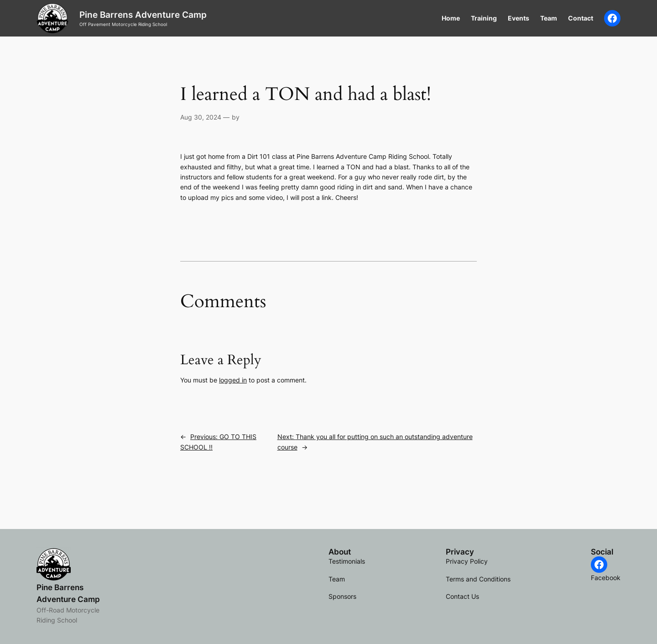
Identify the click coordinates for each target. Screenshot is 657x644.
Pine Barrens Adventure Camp (143, 15)
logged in (233, 380)
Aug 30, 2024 (201, 117)
